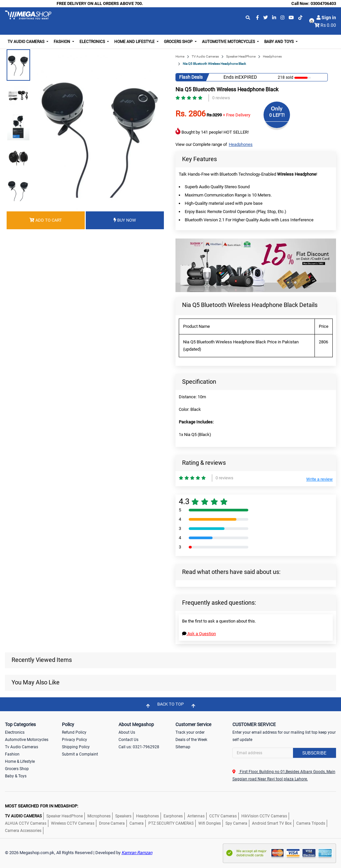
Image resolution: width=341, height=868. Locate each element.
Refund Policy (74, 732)
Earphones (173, 816)
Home (180, 56)
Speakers (123, 816)
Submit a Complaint (80, 754)
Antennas (196, 816)
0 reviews (221, 98)
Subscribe (314, 753)
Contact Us (128, 740)
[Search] (284, 753)
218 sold (286, 77)
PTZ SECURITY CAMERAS (171, 823)
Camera (137, 823)
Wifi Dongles (210, 823)
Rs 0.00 (328, 25)
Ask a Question (199, 634)
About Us (127, 732)
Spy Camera (236, 823)
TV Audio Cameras (205, 56)
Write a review (319, 479)
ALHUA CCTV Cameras (26, 823)
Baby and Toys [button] (279, 42)
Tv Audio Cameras (22, 747)
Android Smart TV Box (272, 823)
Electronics (15, 732)
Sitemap (183, 747)
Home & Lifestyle (20, 761)
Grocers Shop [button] (179, 42)
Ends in (231, 77)
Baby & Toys (16, 776)
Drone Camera (112, 823)
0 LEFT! (277, 115)
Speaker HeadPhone (241, 56)
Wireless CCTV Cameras (73, 823)
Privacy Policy (74, 740)
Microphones (99, 816)
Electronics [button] (93, 42)
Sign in (326, 18)
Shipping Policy (76, 747)
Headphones (272, 56)
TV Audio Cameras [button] (26, 42)
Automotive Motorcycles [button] (229, 42)
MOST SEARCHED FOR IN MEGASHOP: (42, 806)
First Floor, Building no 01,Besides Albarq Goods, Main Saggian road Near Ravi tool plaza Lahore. (284, 775)
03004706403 (323, 3)
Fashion (12, 754)
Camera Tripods (311, 823)
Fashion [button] (62, 42)
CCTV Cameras (223, 816)
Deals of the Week (191, 740)
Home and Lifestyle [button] (135, 42)
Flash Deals (191, 77)
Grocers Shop (17, 769)
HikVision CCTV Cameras (264, 816)
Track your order (190, 732)
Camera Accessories (23, 831)
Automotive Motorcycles (27, 740)
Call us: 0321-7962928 (139, 747)
